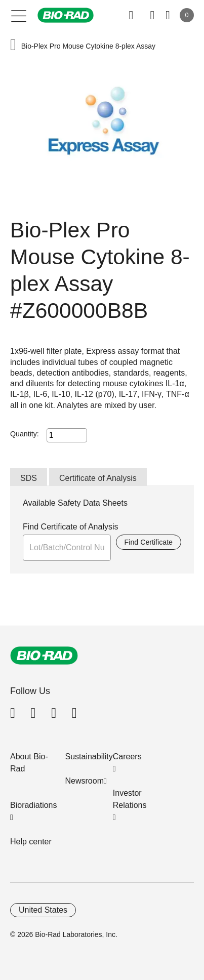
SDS (29, 478)
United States (43, 910)
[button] (13, 46)
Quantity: (25, 434)
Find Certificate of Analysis (71, 527)
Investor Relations (130, 799)
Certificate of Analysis (98, 478)
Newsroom (85, 781)
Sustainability (89, 757)
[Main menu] (19, 15)
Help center (31, 842)
